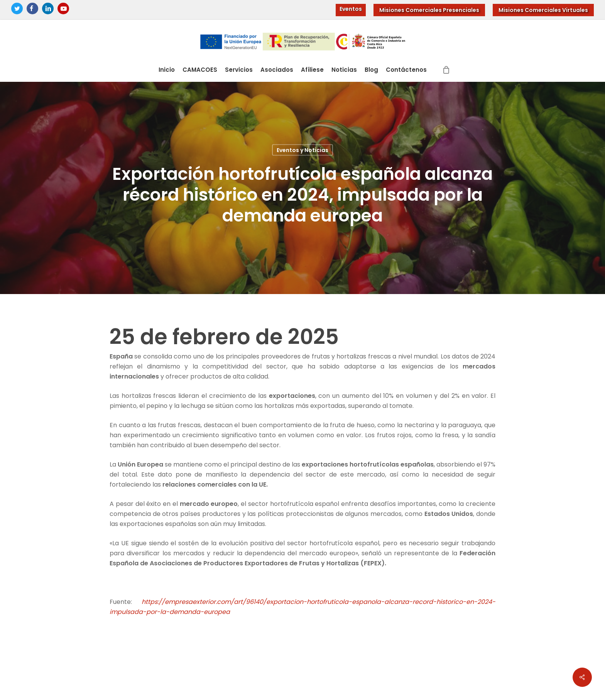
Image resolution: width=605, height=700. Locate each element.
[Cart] (446, 70)
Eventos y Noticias (302, 150)
